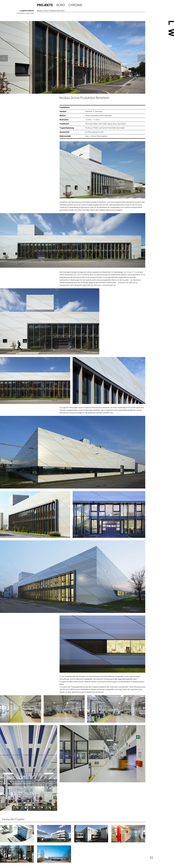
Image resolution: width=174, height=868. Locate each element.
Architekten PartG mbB (25, 13)
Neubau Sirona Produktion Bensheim (84, 98)
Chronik (75, 5)
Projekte (45, 5)
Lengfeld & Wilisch (27, 11)
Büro (61, 5)
